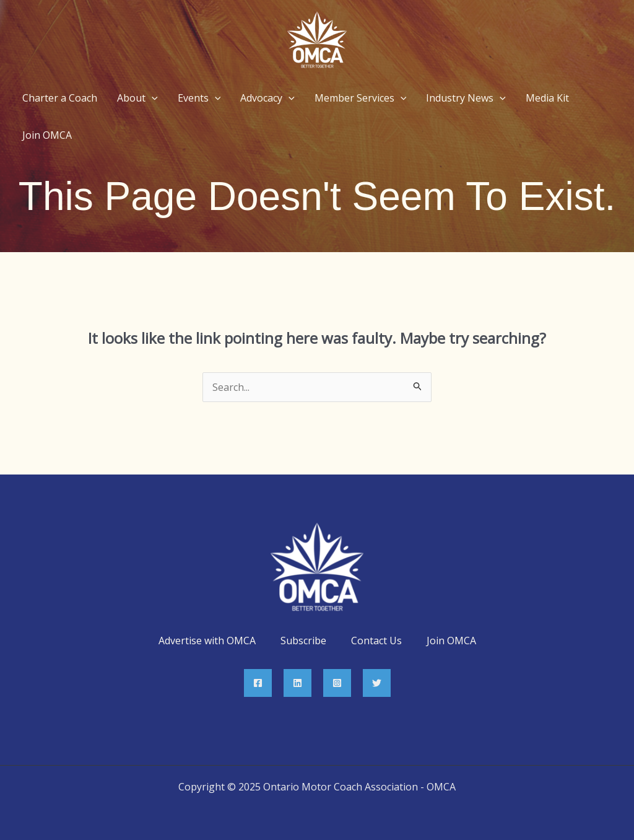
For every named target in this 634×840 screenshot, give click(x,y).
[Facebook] (258, 683)
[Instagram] (337, 683)
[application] (152, 98)
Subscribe (303, 641)
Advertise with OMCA (207, 641)
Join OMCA (451, 641)
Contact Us (376, 641)
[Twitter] (377, 683)
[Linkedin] (297, 683)
